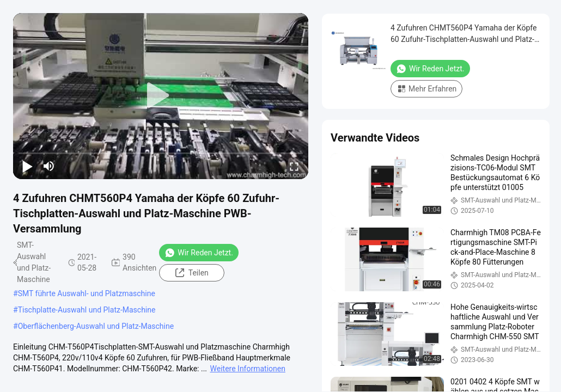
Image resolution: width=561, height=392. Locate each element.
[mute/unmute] (49, 166)
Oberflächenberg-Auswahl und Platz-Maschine (96, 326)
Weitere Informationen (248, 369)
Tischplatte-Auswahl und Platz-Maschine (87, 310)
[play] (161, 96)
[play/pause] (27, 166)
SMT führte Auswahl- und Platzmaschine (87, 293)
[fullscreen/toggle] (294, 166)
